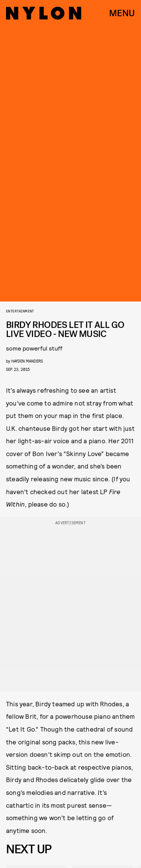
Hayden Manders (27, 361)
